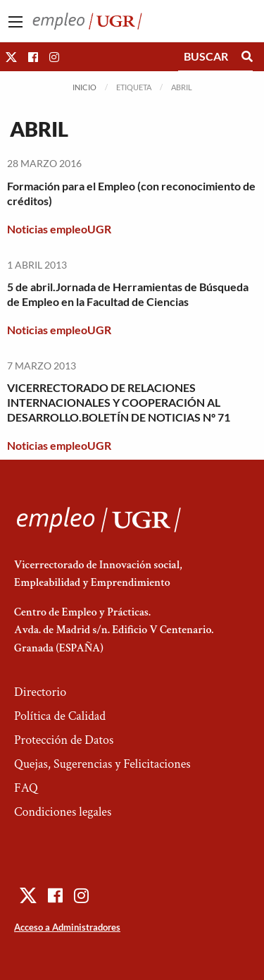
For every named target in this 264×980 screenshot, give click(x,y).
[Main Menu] (15, 22)
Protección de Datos (64, 740)
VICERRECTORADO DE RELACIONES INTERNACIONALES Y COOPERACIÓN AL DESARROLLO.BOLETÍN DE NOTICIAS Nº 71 (119, 402)
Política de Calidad (60, 716)
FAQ (26, 788)
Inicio (84, 87)
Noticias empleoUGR (59, 229)
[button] (11, 57)
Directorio (40, 692)
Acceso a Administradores (67, 927)
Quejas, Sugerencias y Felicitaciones (102, 764)
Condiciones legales (63, 812)
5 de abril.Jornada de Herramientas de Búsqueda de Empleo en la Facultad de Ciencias (128, 294)
